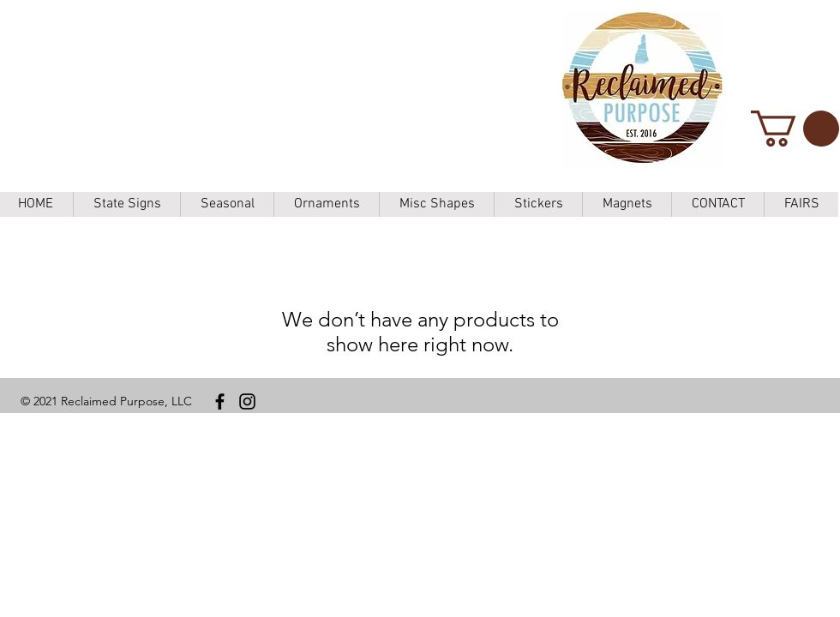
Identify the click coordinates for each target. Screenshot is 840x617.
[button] (795, 129)
